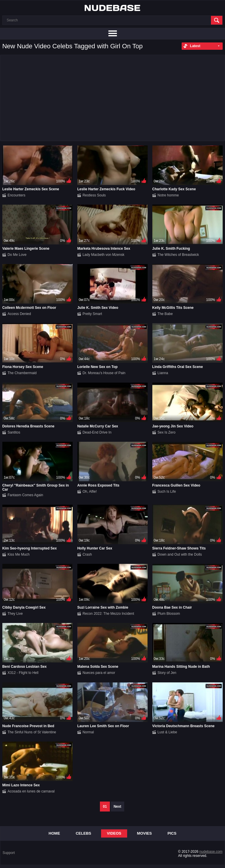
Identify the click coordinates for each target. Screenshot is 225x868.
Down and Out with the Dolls (180, 554)
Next (117, 807)
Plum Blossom (169, 614)
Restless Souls (94, 195)
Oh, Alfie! (90, 492)
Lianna (163, 373)
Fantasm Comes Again (25, 495)
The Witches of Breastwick (178, 255)
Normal (88, 732)
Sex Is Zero (167, 432)
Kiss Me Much (19, 554)
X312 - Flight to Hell (23, 673)
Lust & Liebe (167, 732)
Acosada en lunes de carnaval (31, 791)
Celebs (83, 833)
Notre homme (168, 195)
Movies (145, 833)
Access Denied (19, 314)
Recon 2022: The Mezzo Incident (108, 614)
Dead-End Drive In (97, 432)
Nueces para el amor (99, 673)
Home (54, 833)
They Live (15, 614)
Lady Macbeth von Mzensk (104, 255)
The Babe (165, 314)
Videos (114, 833)
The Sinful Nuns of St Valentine (32, 732)
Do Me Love (17, 255)
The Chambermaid (22, 373)
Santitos (14, 432)
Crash (87, 554)
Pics (172, 833)
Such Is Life (167, 492)
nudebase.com (211, 852)
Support (9, 853)
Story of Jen (167, 673)
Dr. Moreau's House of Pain (104, 373)
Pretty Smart (92, 314)
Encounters (17, 195)
